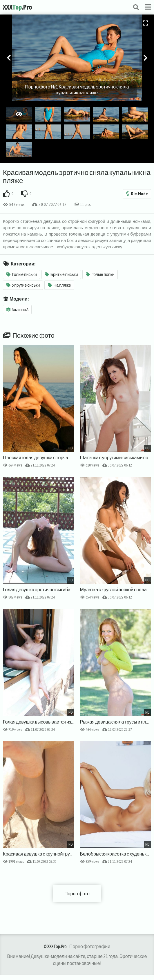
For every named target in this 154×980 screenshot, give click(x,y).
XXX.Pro (17, 7)
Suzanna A (17, 310)
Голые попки (100, 274)
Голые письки (22, 274)
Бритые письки (61, 274)
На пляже (59, 285)
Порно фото (77, 894)
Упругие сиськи (23, 285)
